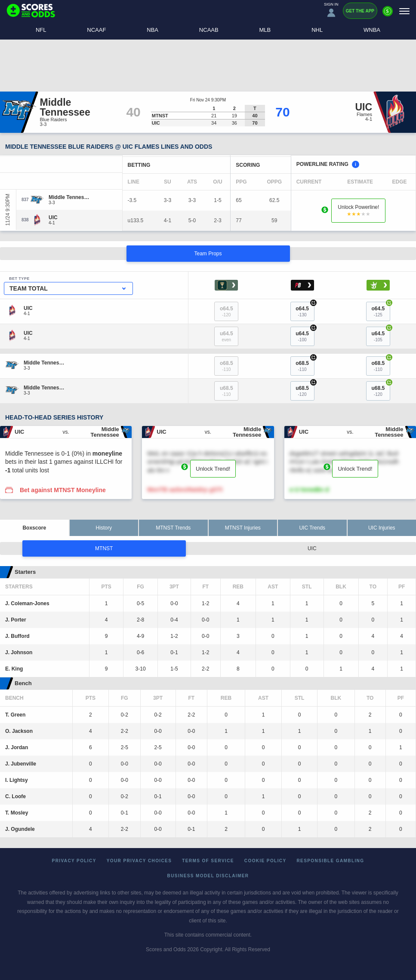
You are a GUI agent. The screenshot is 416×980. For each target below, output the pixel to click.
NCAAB (209, 30)
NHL (317, 30)
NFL (41, 30)
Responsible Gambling (331, 861)
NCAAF (96, 30)
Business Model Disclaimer (208, 876)
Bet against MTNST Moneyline (63, 490)
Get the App (360, 11)
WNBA (372, 30)
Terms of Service (208, 861)
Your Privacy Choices (139, 861)
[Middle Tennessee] (69, 197)
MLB (265, 30)
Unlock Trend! (213, 469)
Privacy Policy (74, 861)
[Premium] (388, 15)
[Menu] (404, 11)
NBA (153, 30)
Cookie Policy (265, 861)
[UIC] (53, 217)
